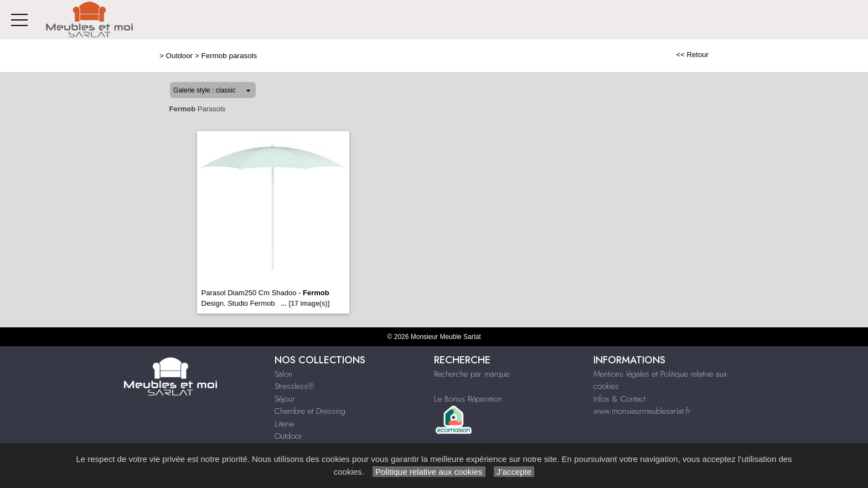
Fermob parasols (229, 56)
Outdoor (180, 56)
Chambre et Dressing (310, 411)
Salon (283, 374)
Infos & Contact (619, 399)
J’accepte (514, 472)
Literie (284, 424)
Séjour (285, 399)
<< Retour (692, 55)
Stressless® (294, 386)
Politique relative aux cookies (429, 472)
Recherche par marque (472, 374)
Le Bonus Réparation (468, 399)
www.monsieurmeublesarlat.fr (642, 411)
